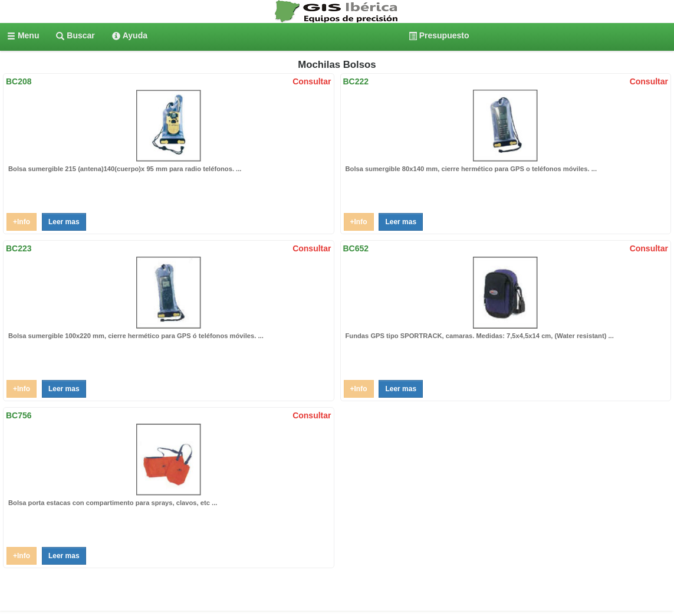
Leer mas (64, 222)
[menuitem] (23, 35)
